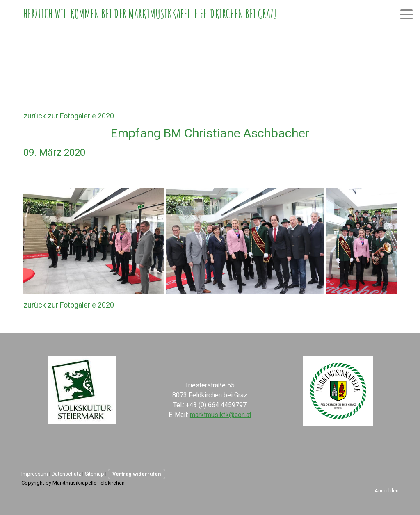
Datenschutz (66, 474)
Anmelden (387, 491)
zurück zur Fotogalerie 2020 (69, 116)
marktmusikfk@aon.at (221, 415)
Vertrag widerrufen (137, 474)
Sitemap (95, 474)
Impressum (35, 474)
